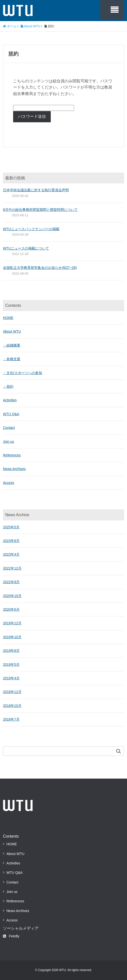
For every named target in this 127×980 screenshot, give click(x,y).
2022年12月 (12, 568)
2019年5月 (11, 664)
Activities (10, 400)
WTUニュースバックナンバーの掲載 (31, 229)
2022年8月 (11, 582)
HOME (8, 318)
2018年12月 (12, 692)
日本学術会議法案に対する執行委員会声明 (36, 190)
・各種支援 (12, 359)
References (12, 455)
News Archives (14, 469)
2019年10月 (12, 637)
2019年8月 (11, 651)
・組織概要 (12, 345)
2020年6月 (11, 609)
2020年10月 (12, 596)
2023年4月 (11, 554)
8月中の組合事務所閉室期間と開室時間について (40, 210)
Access (9, 483)
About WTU (12, 331)
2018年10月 (12, 706)
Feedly (11, 936)
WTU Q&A (11, 414)
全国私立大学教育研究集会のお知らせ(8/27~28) (40, 268)
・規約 (8, 386)
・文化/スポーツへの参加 (23, 373)
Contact (9, 428)
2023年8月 (11, 541)
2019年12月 (12, 623)
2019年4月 (11, 678)
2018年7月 (11, 719)
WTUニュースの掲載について (26, 248)
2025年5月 (11, 527)
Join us (8, 442)
